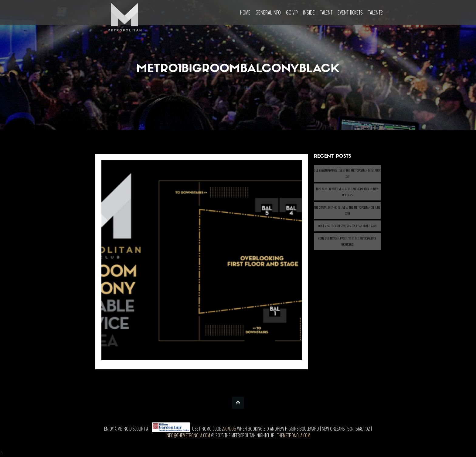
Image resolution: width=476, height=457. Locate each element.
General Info (268, 13)
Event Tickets (350, 13)
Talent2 (375, 13)
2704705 (229, 429)
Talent (326, 13)
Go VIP (292, 13)
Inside (309, 13)
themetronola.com (294, 435)
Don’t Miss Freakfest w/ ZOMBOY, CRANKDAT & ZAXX (347, 226)
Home (245, 13)
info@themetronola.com (188, 435)
